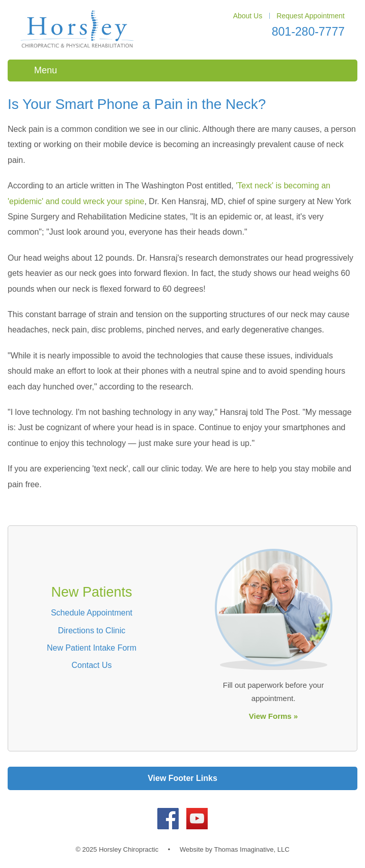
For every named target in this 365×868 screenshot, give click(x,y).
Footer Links (193, 778)
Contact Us (91, 665)
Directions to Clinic (92, 631)
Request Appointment (311, 16)
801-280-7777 (308, 32)
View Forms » (273, 716)
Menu (46, 70)
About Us (248, 16)
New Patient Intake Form (92, 648)
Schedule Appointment (92, 613)
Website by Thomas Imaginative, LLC (235, 849)
